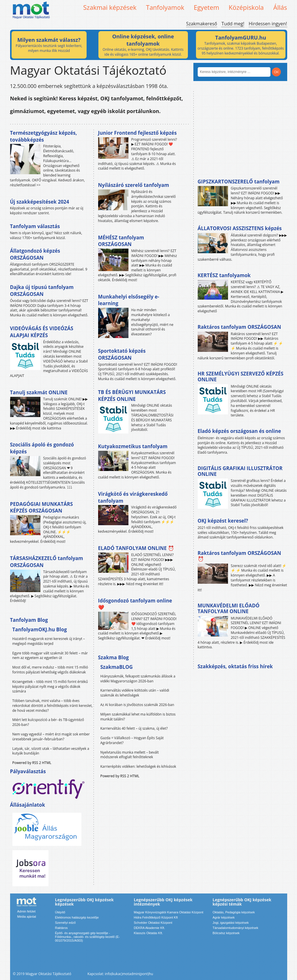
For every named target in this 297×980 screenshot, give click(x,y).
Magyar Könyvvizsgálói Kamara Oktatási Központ (169, 912)
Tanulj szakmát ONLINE (39, 392)
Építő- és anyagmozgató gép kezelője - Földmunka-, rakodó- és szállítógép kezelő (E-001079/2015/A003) (87, 937)
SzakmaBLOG (117, 667)
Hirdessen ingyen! (268, 24)
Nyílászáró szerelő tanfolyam (134, 185)
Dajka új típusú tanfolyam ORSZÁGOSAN (42, 291)
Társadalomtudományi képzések (236, 928)
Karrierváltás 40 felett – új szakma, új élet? (134, 728)
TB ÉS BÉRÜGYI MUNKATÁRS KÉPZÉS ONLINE (132, 396)
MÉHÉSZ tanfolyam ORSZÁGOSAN (121, 241)
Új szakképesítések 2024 (40, 202)
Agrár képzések (224, 917)
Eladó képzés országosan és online (239, 431)
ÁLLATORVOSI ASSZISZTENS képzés (240, 228)
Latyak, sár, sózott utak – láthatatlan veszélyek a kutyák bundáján (51, 751)
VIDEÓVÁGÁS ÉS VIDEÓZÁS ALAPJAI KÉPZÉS (42, 332)
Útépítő (60, 912)
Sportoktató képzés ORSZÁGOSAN (122, 354)
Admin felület (27, 911)
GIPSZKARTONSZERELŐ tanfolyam (239, 182)
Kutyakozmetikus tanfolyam (133, 446)
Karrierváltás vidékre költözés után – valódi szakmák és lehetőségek (135, 693)
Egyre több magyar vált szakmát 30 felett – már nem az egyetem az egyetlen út (50, 656)
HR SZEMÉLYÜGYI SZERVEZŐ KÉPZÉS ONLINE (241, 377)
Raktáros (61, 928)
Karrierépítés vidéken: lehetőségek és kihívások (138, 766)
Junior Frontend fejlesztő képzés (138, 133)
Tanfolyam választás (35, 226)
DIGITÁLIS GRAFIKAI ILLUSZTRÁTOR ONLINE (240, 471)
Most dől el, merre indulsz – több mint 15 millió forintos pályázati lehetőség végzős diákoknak (50, 670)
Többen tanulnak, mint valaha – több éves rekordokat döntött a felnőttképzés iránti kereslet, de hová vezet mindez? (53, 706)
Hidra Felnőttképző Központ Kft (156, 917)
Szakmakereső (202, 24)
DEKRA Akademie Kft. (150, 928)
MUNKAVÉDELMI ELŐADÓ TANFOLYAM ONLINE (229, 608)
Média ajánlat (27, 917)
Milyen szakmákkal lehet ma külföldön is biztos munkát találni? (138, 717)
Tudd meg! (233, 24)
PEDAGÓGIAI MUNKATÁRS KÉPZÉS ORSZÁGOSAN (42, 507)
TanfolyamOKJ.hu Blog (40, 629)
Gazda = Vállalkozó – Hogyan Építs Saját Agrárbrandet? (132, 740)
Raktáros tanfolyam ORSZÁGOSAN (239, 327)
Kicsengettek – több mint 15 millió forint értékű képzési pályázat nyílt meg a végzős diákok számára (50, 687)
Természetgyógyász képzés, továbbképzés (44, 136)
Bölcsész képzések (226, 933)
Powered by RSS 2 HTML (32, 763)
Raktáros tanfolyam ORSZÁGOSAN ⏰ (239, 556)
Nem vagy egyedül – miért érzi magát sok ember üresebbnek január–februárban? (51, 737)
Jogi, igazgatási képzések (231, 923)
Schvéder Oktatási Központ (153, 923)
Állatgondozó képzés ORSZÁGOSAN (35, 254)
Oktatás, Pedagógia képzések (234, 912)
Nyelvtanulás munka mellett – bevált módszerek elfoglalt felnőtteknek (130, 755)
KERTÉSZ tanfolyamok (224, 275)
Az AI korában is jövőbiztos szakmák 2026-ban (137, 705)
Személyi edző (66, 923)
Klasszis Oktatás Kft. (148, 933)
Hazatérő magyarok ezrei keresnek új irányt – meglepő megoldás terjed (49, 641)
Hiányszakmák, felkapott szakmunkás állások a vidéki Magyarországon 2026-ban (138, 679)
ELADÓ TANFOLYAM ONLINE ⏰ (136, 548)
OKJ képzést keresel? (223, 521)
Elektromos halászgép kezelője (77, 917)
